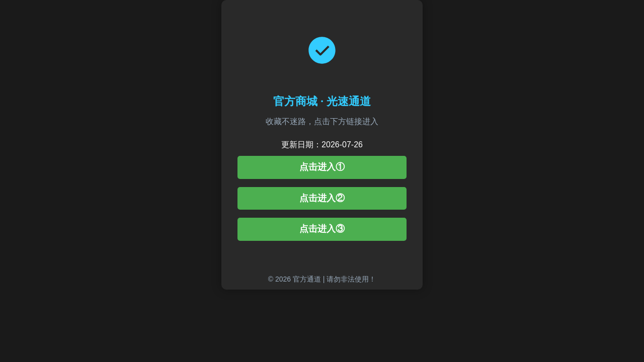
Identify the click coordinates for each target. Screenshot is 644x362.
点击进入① (322, 167)
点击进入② (322, 198)
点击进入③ (322, 229)
